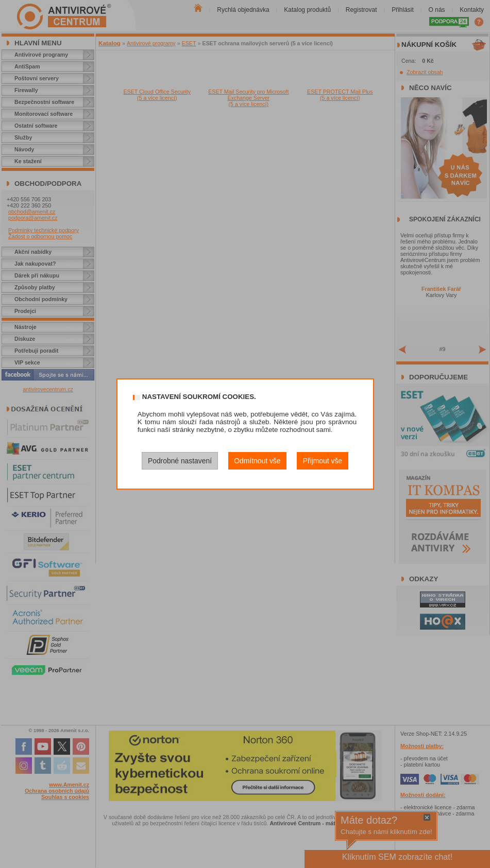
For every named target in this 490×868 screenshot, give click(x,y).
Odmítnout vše (257, 461)
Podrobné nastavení (180, 461)
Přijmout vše (323, 461)
